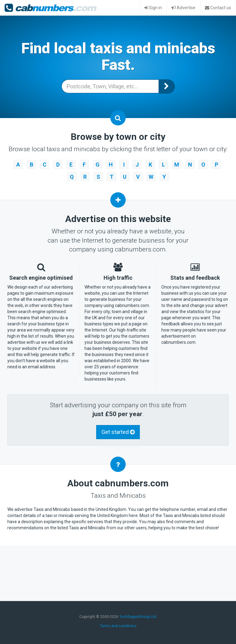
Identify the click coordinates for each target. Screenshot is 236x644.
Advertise (183, 8)
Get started (118, 432)
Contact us (218, 8)
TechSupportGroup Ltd (138, 617)
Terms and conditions (118, 626)
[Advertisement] (119, 573)
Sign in (153, 8)
